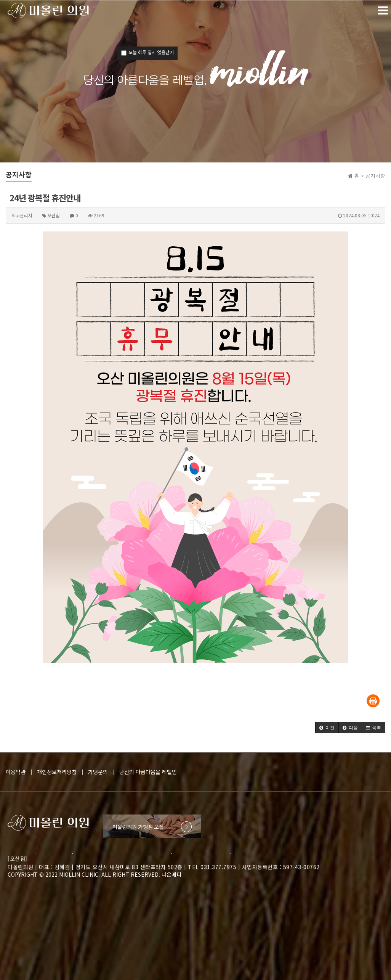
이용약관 (16, 772)
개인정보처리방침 (57, 772)
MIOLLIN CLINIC (79, 874)
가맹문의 (98, 772)
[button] (327, 728)
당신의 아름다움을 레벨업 (148, 772)
